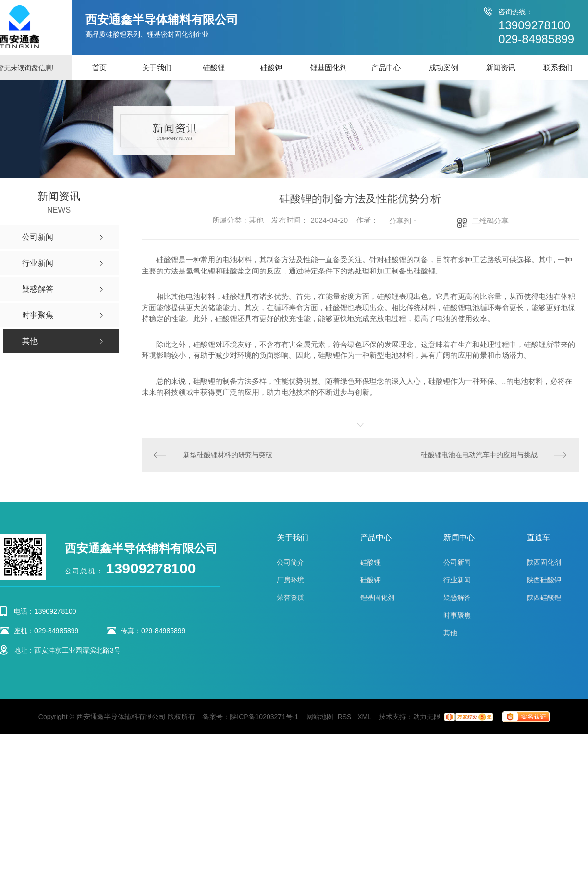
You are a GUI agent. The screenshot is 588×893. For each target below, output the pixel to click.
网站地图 (320, 717)
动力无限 (427, 717)
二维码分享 (490, 221)
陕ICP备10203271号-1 (264, 717)
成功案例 (443, 67)
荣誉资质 (291, 597)
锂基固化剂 (329, 67)
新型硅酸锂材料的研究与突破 (228, 455)
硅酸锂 (214, 67)
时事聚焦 (457, 615)
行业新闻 (457, 580)
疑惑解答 (457, 597)
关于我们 (157, 67)
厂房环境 (291, 580)
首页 (99, 67)
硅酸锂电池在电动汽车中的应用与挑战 (479, 455)
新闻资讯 (501, 67)
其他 (450, 633)
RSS (346, 717)
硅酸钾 (271, 67)
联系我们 (558, 67)
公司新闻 (457, 562)
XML (365, 717)
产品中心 (386, 67)
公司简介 (291, 562)
